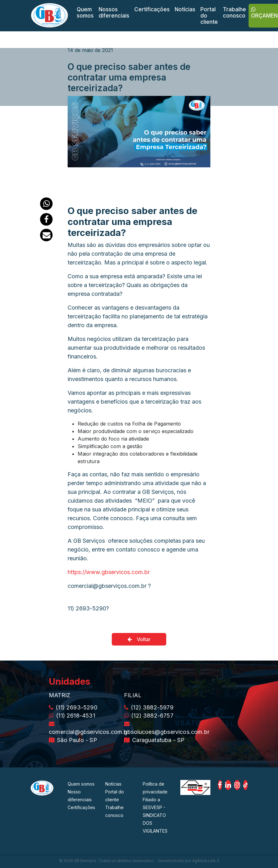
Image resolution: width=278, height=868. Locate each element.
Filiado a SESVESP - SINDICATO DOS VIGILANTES (155, 815)
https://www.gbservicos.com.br (109, 572)
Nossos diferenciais (114, 13)
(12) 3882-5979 (149, 707)
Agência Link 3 (206, 861)
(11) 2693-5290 (73, 707)
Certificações (152, 9)
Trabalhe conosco (234, 13)
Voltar (139, 639)
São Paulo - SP (73, 740)
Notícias (185, 9)
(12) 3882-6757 (149, 716)
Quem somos (85, 13)
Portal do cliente (209, 16)
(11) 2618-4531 (72, 716)
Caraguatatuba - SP (154, 740)
